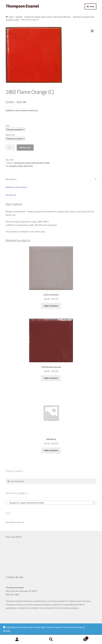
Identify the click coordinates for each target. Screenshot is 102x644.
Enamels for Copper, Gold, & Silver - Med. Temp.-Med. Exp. (48, 17)
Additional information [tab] (16, 187)
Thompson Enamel (22, 6)
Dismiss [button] (7, 631)
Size (8, 126)
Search (51, 639)
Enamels (19, 17)
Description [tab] (11, 179)
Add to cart (25, 147)
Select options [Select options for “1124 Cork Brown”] (51, 306)
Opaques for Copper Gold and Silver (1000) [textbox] (50, 503)
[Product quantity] (10, 148)
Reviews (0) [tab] (11, 195)
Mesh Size (10, 135)
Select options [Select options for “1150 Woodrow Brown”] (51, 378)
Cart (78, 637)
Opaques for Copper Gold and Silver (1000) (32, 163)
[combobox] (51, 503)
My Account (17, 639)
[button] (92, 31)
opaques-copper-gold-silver (21, 166)
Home (11, 17)
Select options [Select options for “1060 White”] (51, 450)
